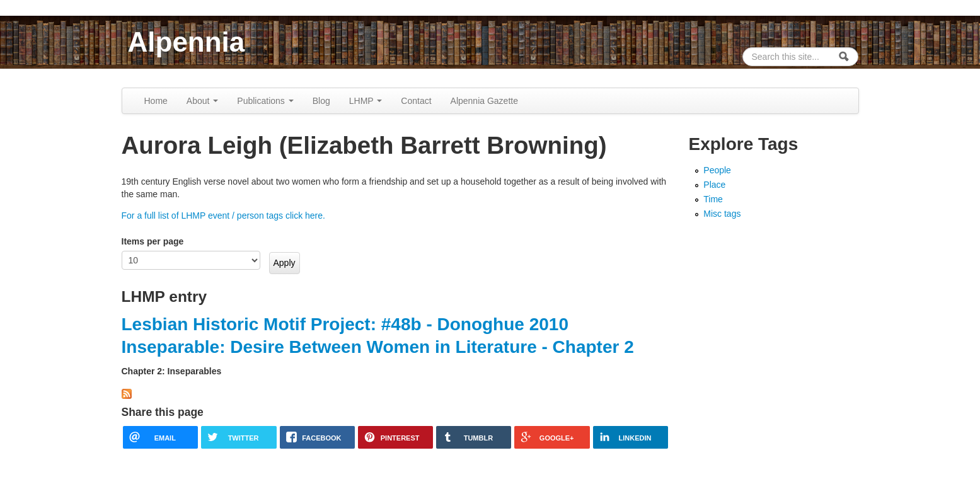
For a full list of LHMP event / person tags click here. (223, 216)
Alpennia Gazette (484, 101)
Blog (321, 101)
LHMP (366, 101)
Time (713, 199)
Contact (416, 101)
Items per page (153, 241)
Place (714, 185)
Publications (265, 101)
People (717, 170)
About (202, 101)
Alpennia (187, 42)
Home (156, 101)
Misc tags (722, 214)
